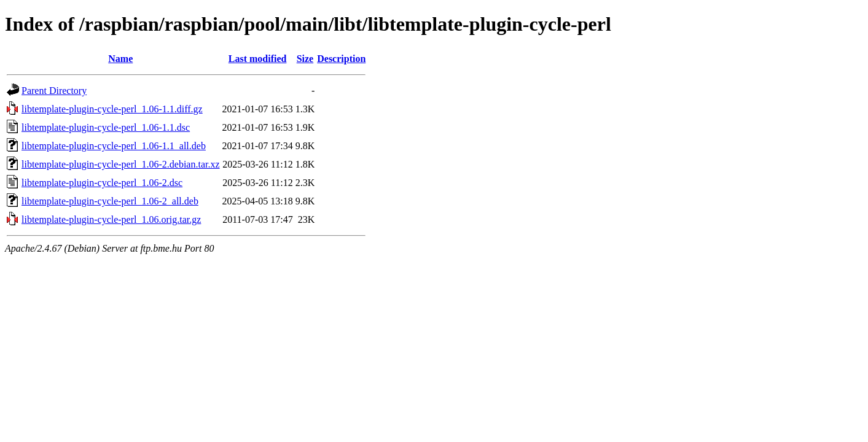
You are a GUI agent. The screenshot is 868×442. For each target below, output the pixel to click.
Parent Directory (54, 91)
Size (305, 59)
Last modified (258, 59)
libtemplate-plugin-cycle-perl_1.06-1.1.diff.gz (112, 109)
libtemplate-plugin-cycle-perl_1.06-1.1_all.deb (114, 146)
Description (341, 59)
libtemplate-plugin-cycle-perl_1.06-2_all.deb (110, 201)
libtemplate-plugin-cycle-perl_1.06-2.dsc (102, 183)
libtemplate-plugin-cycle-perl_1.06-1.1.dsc (106, 127)
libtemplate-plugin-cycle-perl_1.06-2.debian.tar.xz (121, 164)
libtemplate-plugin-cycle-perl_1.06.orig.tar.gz (111, 219)
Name (120, 59)
